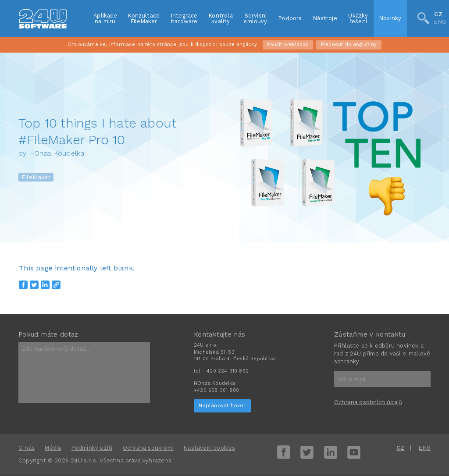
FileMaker (36, 178)
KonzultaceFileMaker (144, 18)
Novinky (390, 18)
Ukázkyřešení (358, 18)
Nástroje (325, 18)
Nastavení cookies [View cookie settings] (209, 448)
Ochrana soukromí (148, 448)
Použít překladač (288, 44)
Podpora (290, 18)
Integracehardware (184, 18)
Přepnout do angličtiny (349, 44)
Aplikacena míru (105, 18)
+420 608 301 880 (216, 390)
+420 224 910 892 (226, 371)
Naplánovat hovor (222, 405)
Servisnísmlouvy (255, 18)
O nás (27, 448)
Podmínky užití (92, 448)
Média (53, 448)
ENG (440, 22)
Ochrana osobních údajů (368, 402)
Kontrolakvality (221, 18)
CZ (438, 15)
